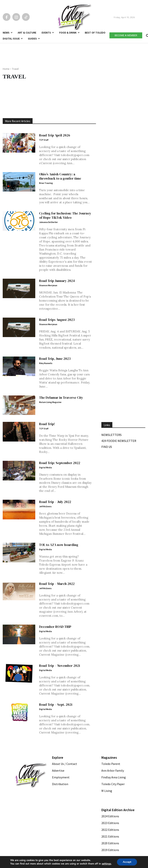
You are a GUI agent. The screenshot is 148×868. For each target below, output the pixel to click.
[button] (147, 35)
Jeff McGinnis (45, 506)
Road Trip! (47, 424)
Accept (127, 862)
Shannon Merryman (48, 285)
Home (6, 69)
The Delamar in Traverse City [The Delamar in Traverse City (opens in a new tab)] (61, 398)
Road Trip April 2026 (55, 135)
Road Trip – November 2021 (60, 666)
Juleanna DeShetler (48, 222)
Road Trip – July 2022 (55, 502)
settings (106, 864)
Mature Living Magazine (50, 402)
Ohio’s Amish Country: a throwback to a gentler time (60, 176)
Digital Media (45, 468)
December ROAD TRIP (55, 627)
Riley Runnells (46, 363)
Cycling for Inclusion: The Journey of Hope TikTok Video (65, 215)
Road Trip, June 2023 (55, 359)
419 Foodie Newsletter (119, 441)
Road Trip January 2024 (57, 281)
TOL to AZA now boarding (59, 545)
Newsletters (111, 435)
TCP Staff (44, 140)
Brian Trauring (46, 183)
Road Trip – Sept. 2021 (56, 705)
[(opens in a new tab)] (19, 405)
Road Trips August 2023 (57, 320)
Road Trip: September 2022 (60, 463)
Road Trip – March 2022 (57, 584)
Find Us (107, 447)
